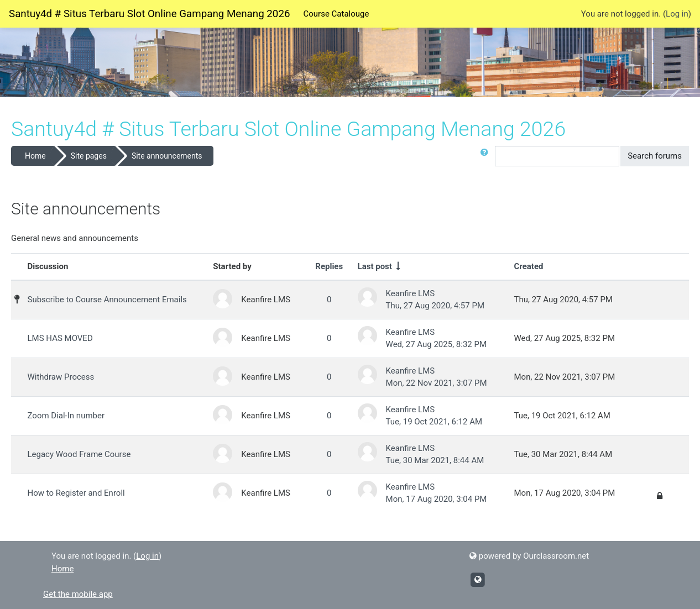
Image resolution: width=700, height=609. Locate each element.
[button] (487, 156)
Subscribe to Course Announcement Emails (107, 300)
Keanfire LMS (411, 293)
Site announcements (167, 156)
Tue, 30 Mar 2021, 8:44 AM (435, 460)
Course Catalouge (336, 14)
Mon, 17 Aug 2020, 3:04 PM (437, 499)
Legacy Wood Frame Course (79, 454)
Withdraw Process (61, 377)
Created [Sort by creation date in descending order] (529, 266)
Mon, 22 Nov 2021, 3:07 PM (437, 383)
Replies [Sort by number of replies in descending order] (329, 266)
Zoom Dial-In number (66, 416)
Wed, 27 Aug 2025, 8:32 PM (436, 344)
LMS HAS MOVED (60, 338)
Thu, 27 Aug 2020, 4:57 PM (435, 306)
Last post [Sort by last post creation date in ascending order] (375, 266)
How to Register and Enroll (76, 493)
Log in (677, 14)
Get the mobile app (78, 594)
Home (35, 156)
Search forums (655, 156)
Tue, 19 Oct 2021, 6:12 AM (434, 422)
